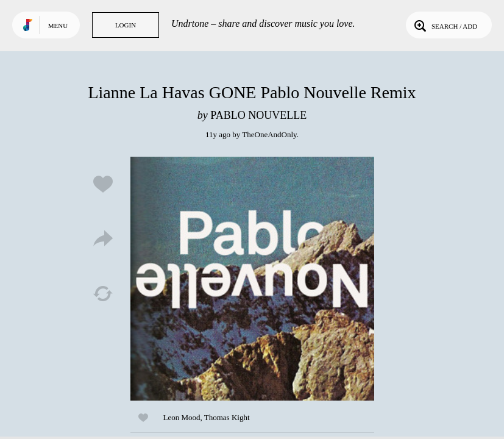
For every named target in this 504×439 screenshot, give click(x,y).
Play (252, 279)
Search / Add (445, 25)
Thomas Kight (227, 417)
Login (126, 25)
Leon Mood (182, 417)
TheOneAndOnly (269, 134)
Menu (58, 26)
